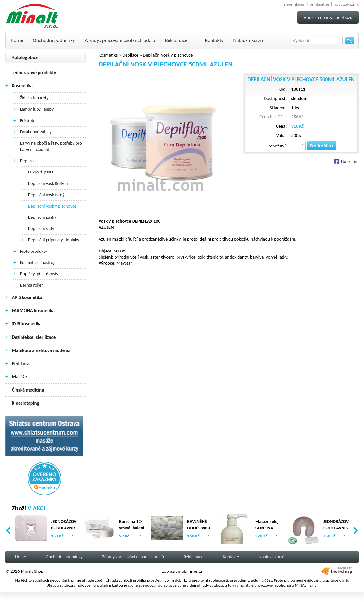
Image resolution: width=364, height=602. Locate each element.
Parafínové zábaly (36, 132)
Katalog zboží (25, 58)
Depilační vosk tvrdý (46, 195)
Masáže (19, 377)
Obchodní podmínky (54, 40)
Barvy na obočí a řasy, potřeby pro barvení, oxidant (51, 146)
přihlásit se (320, 4)
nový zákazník (346, 4)
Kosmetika (22, 86)
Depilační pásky (42, 217)
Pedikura (21, 364)
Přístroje (28, 121)
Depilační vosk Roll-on (48, 184)
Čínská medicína (28, 390)
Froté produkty (34, 251)
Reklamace (176, 40)
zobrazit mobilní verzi (182, 571)
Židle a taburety (34, 98)
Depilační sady (41, 229)
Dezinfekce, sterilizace (34, 337)
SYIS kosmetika (27, 324)
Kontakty (214, 40)
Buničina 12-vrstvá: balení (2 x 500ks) (132, 528)
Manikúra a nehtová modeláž (41, 350)
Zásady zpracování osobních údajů (120, 40)
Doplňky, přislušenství (40, 274)
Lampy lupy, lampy (37, 109)
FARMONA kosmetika (33, 311)
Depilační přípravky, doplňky (54, 240)
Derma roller (31, 285)
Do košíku (322, 146)
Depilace (28, 161)
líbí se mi (345, 161)
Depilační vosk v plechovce (52, 206)
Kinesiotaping (26, 403)
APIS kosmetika (27, 297)
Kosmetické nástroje (38, 263)
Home (17, 40)
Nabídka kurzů (248, 40)
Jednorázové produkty (34, 73)
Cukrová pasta (41, 172)
